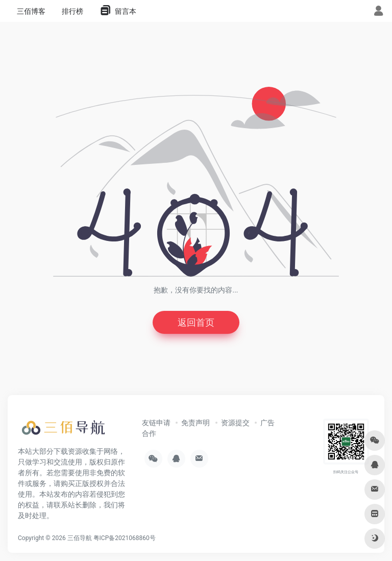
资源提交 (235, 423)
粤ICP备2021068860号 (125, 538)
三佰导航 (80, 538)
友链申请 (156, 423)
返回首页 (196, 322)
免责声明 (195, 423)
